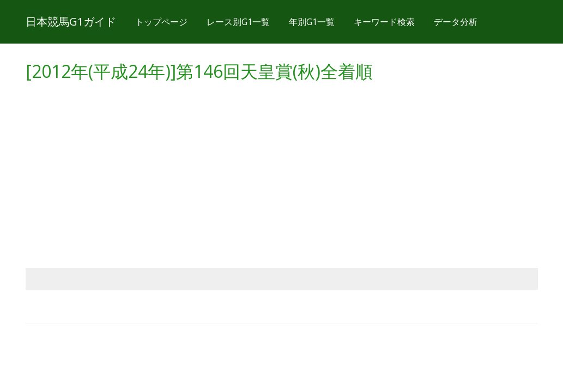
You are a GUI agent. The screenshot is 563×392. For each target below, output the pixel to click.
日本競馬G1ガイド (71, 22)
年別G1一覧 (312, 22)
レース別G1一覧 (238, 22)
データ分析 (456, 22)
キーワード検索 (384, 22)
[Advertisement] (282, 164)
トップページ (161, 22)
